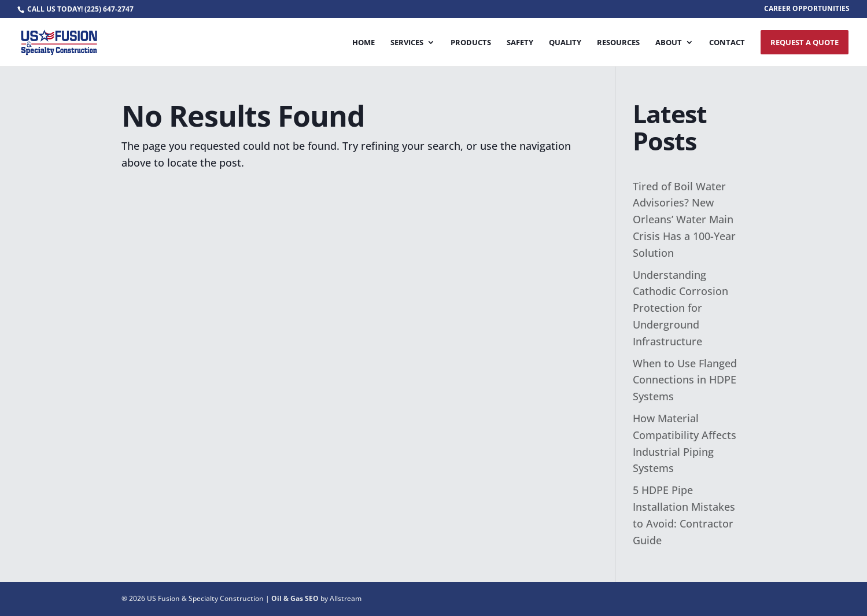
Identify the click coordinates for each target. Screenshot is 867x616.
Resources (618, 43)
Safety (520, 43)
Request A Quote (805, 42)
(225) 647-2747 (109, 9)
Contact (727, 43)
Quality (565, 43)
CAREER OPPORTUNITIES (807, 9)
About (669, 43)
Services (407, 43)
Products (471, 43)
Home (364, 43)
